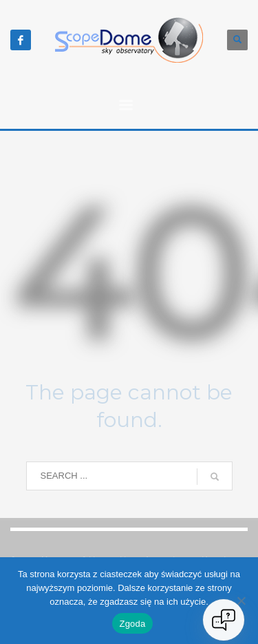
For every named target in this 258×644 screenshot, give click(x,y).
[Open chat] (224, 620)
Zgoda (132, 624)
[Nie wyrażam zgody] (241, 601)
